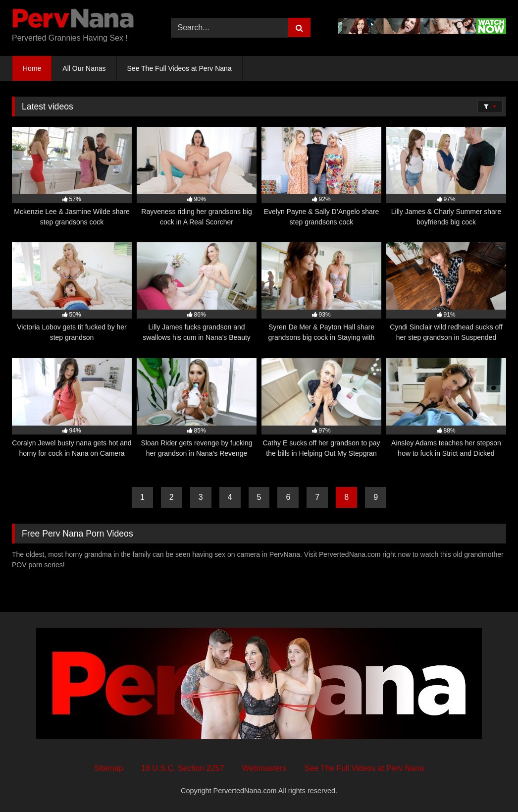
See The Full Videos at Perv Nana (180, 68)
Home (32, 68)
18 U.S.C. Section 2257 (182, 768)
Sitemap (109, 768)
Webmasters (264, 768)
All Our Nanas (84, 68)
